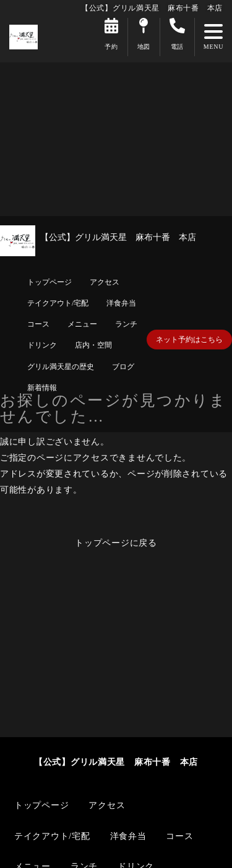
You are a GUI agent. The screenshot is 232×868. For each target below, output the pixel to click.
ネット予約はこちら (189, 340)
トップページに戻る (116, 543)
